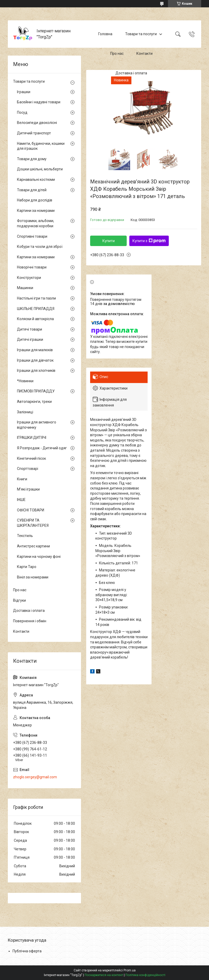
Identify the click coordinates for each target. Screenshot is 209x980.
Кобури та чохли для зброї (40, 247)
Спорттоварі (28, 469)
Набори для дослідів (35, 200)
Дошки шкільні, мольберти (40, 169)
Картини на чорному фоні (39, 557)
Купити (109, 241)
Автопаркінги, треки (34, 402)
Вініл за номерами (33, 577)
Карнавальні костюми (36, 180)
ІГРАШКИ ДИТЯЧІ (32, 438)
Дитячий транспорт (34, 133)
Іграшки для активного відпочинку (37, 425)
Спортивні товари (32, 236)
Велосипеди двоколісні (37, 123)
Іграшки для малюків (35, 350)
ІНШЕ (21, 500)
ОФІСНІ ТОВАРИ (31, 510)
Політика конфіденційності (145, 975)
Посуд (22, 112)
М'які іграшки (28, 489)
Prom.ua (130, 970)
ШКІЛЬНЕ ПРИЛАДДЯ (36, 309)
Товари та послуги (141, 34)
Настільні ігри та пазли (36, 298)
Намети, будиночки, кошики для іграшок (41, 146)
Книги (22, 479)
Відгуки (19, 600)
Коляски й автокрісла (35, 319)
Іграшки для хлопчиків (36, 371)
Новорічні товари (32, 267)
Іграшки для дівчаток (35, 360)
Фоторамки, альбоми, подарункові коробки (36, 223)
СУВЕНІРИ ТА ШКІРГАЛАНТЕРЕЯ (33, 523)
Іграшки (24, 92)
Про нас (117, 53)
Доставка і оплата (131, 73)
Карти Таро (27, 567)
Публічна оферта (27, 951)
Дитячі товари (30, 329)
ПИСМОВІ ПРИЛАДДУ (36, 391)
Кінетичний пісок (31, 458)
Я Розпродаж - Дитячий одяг (42, 448)
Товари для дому (32, 159)
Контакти (144, 53)
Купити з (149, 241)
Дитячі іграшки (30, 339)
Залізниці (25, 412)
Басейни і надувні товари (39, 102)
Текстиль (25, 536)
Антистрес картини (33, 546)
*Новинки (25, 381)
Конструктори (29, 278)
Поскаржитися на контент (104, 975)
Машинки (25, 288)
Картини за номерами (36, 211)
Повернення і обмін (30, 621)
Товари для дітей (32, 190)
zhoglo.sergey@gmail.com (35, 777)
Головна (105, 34)
